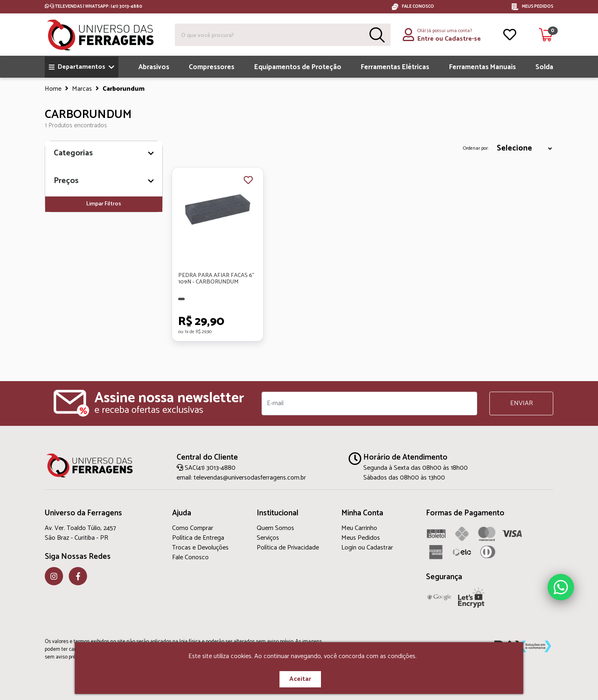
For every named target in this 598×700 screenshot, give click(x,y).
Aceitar (300, 679)
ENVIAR (522, 403)
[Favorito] (248, 181)
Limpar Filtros (104, 204)
